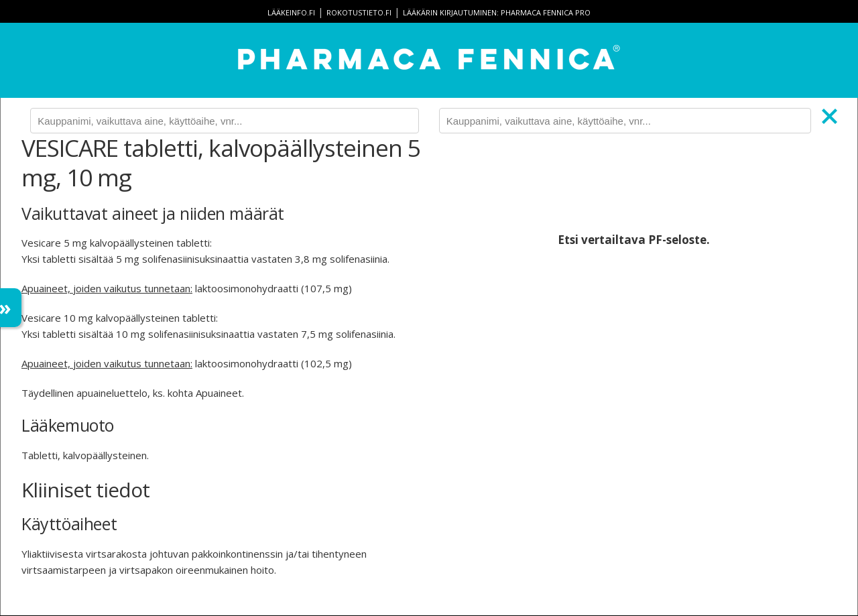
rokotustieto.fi (359, 12)
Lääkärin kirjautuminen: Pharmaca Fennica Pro (497, 12)
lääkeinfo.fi (291, 12)
